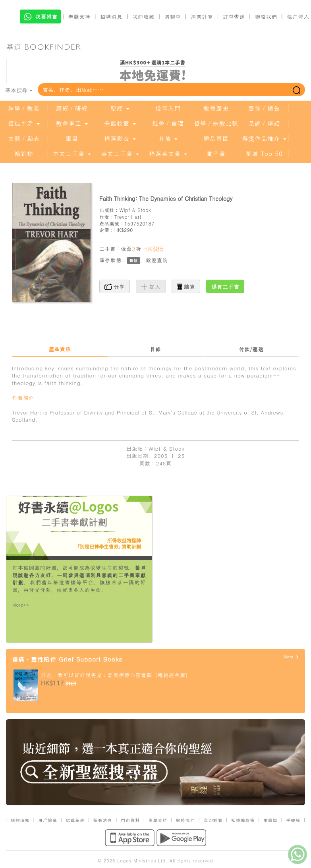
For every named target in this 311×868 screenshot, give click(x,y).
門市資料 (130, 820)
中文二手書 (72, 154)
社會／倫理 (168, 123)
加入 (151, 286)
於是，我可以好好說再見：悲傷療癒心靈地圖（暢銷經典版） (116, 675)
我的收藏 (143, 17)
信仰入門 (168, 108)
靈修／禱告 (264, 108)
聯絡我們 (266, 17)
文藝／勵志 (24, 138)
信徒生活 (24, 123)
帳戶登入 (298, 17)
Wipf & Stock (135, 210)
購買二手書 (225, 286)
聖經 (120, 108)
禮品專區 (216, 138)
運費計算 (202, 17)
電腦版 (270, 820)
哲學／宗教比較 (216, 123)
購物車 (173, 17)
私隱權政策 (243, 820)
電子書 (216, 154)
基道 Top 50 (264, 154)
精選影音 (120, 138)
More (291, 657)
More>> (21, 605)
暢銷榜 (24, 154)
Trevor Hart (128, 217)
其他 (168, 138)
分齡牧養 (120, 123)
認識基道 (75, 820)
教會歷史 (216, 108)
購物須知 (20, 820)
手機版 (293, 820)
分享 (115, 286)
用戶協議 (48, 820)
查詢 (162, 260)
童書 (72, 138)
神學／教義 (24, 108)
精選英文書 (168, 154)
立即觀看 (213, 820)
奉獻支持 (79, 17)
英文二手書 (120, 154)
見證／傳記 (264, 123)
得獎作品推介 (264, 138)
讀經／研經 (72, 108)
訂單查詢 (234, 17)
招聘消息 (112, 17)
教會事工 (72, 123)
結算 (186, 286)
